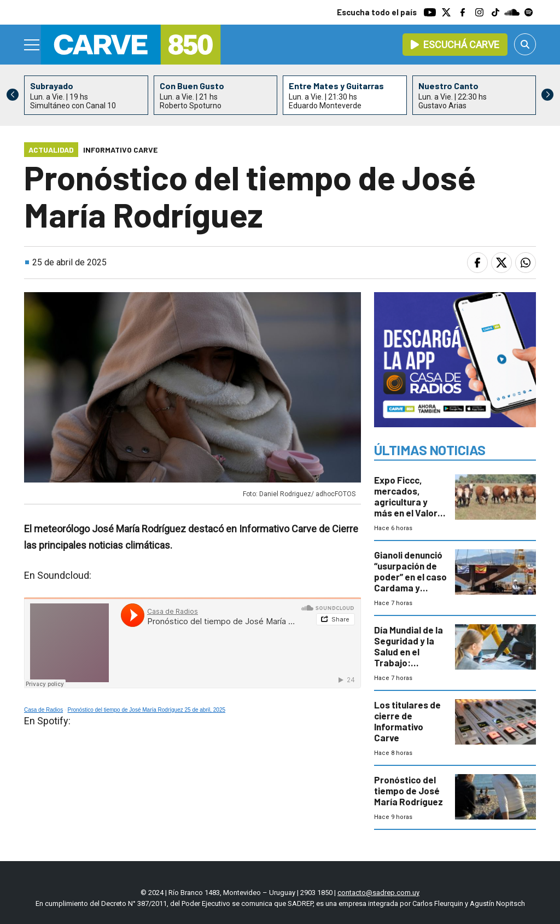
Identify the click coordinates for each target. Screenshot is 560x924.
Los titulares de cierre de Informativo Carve (407, 721)
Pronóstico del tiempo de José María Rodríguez (409, 791)
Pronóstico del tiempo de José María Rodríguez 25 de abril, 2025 (147, 710)
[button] (547, 95)
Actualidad (51, 150)
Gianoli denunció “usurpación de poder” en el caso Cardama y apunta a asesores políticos (410, 588)
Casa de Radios (43, 710)
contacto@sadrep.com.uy (378, 893)
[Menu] (32, 45)
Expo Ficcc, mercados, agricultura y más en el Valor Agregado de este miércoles (406, 507)
